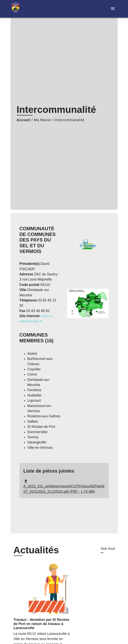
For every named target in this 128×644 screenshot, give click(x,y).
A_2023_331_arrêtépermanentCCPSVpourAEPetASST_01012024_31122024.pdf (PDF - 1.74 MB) (64, 486)
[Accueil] (25, 9)
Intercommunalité (70, 120)
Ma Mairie (42, 120)
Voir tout (108, 548)
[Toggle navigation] (113, 9)
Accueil (24, 120)
